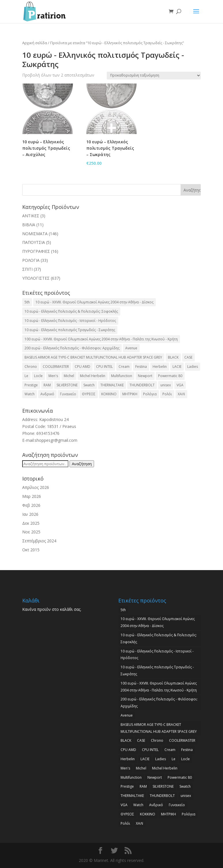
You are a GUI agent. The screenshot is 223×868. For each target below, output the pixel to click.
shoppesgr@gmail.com (56, 440)
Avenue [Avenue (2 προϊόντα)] (131, 348)
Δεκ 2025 (31, 523)
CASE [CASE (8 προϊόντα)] (188, 357)
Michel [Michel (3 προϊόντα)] (69, 376)
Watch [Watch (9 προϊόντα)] (30, 394)
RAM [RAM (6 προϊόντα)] (47, 385)
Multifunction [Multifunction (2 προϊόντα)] (122, 376)
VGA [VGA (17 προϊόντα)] (180, 385)
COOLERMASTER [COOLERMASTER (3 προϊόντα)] (56, 367)
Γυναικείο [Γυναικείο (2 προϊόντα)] (68, 394)
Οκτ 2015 (31, 550)
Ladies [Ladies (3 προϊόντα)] (193, 367)
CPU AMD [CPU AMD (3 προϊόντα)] (83, 367)
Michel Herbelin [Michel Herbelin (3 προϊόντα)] (93, 376)
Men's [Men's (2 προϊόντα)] (53, 376)
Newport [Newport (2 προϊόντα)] (145, 376)
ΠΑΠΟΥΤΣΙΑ (34, 242)
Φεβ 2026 (31, 505)
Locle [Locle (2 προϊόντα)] (38, 376)
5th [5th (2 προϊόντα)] (27, 302)
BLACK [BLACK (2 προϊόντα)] (173, 357)
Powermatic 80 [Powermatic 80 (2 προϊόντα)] (170, 376)
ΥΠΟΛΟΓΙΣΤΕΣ (36, 278)
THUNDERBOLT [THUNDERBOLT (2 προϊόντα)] (142, 385)
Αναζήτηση (82, 464)
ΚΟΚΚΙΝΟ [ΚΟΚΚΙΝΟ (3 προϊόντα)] (109, 394)
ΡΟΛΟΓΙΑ (31, 260)
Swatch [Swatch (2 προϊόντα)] (89, 385)
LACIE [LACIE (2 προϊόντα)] (177, 367)
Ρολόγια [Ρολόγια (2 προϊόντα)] (150, 394)
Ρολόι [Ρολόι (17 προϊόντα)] (167, 394)
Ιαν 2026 (30, 514)
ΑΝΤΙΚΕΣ (31, 216)
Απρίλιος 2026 (36, 487)
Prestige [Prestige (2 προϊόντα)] (31, 385)
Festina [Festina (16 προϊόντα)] (141, 367)
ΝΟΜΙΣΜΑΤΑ (35, 234)
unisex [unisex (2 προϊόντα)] (166, 385)
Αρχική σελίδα (35, 43)
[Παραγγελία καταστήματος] (154, 76)
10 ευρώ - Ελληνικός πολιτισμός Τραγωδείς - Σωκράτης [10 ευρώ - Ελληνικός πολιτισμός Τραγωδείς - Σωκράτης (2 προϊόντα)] (70, 330)
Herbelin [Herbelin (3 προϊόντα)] (160, 367)
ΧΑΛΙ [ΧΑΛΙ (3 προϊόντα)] (181, 394)
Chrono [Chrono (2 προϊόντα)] (31, 367)
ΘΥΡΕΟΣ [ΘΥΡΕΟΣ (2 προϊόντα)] (89, 394)
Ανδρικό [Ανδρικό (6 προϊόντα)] (47, 394)
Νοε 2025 (31, 532)
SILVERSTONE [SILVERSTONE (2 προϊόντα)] (67, 385)
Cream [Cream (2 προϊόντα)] (124, 367)
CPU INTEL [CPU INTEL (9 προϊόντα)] (104, 367)
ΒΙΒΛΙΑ (29, 225)
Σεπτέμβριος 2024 (39, 541)
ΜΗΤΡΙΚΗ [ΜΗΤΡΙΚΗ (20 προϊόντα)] (130, 394)
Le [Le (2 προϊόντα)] (26, 376)
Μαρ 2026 (32, 496)
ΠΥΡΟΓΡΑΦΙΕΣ (36, 251)
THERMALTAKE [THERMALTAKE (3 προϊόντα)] (112, 385)
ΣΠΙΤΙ (27, 269)
